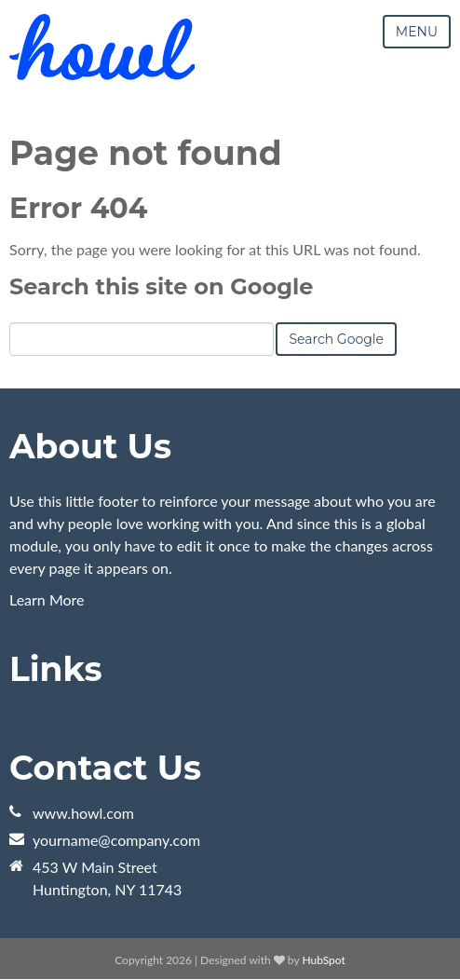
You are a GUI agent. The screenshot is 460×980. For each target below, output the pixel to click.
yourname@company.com (116, 840)
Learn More (47, 599)
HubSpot (323, 960)
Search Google (336, 339)
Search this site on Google (161, 286)
